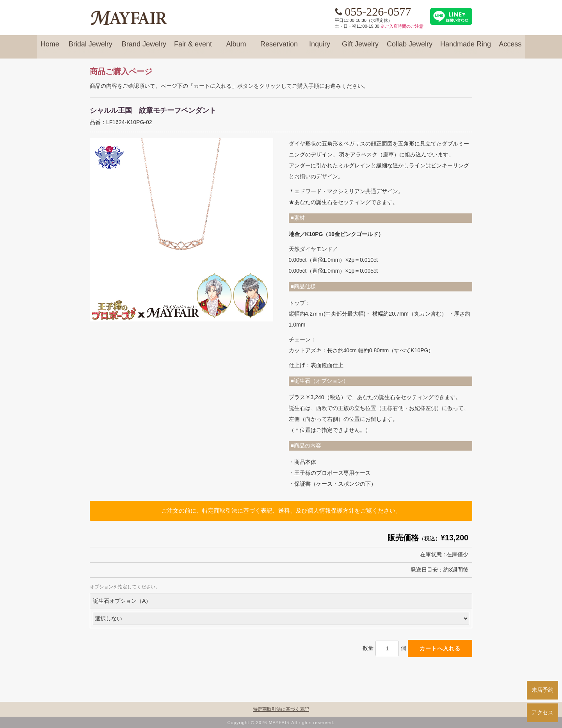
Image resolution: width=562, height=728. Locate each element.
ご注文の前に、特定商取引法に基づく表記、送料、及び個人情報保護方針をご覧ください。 (281, 510)
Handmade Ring (466, 48)
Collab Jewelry (410, 48)
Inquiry (320, 48)
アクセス (542, 712)
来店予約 (542, 690)
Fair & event (193, 48)
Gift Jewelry (360, 48)
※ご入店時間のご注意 (402, 26)
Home (50, 48)
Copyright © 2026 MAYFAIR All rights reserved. (281, 723)
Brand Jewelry (144, 48)
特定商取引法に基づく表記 (281, 709)
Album (236, 48)
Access (510, 48)
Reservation (279, 48)
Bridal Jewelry (91, 48)
